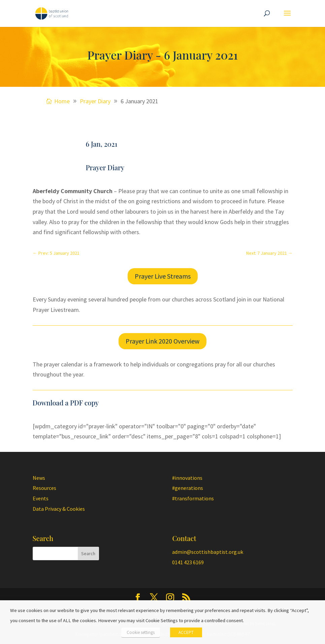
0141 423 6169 (188, 562)
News (39, 478)
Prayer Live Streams (163, 276)
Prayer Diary (105, 167)
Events (41, 498)
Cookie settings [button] (141, 632)
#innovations (187, 478)
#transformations (193, 498)
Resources (44, 488)
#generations (188, 488)
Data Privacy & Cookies (59, 509)
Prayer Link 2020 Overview (162, 341)
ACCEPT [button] (186, 632)
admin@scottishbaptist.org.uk (208, 552)
